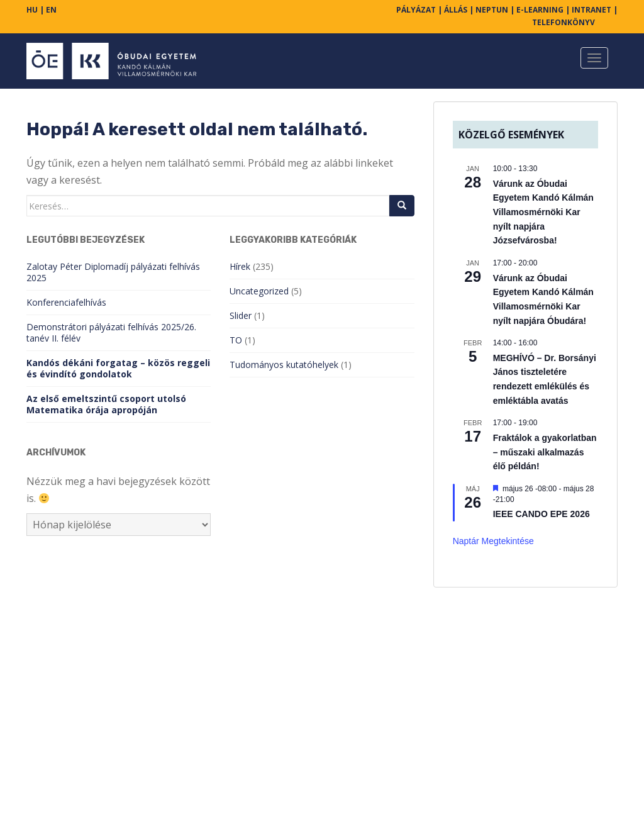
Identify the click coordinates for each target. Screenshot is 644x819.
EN (51, 10)
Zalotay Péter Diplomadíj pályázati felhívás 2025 (113, 272)
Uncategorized (259, 291)
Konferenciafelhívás (66, 302)
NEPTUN (492, 10)
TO (236, 340)
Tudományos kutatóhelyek (284, 365)
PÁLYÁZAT (416, 10)
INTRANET (591, 10)
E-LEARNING (540, 10)
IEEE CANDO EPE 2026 (541, 514)
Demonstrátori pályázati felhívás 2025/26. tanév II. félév (111, 332)
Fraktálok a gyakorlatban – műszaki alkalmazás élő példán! (545, 452)
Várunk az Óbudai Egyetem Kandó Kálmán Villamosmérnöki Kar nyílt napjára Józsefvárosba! (543, 212)
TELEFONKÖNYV (563, 22)
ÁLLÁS (456, 10)
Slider (241, 315)
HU (32, 10)
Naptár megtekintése (493, 541)
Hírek (240, 266)
